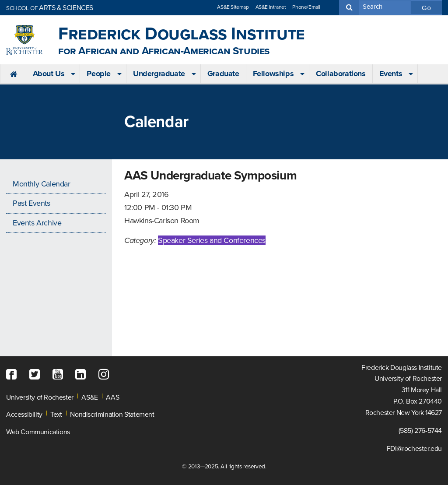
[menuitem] (13, 74)
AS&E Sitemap (233, 7)
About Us (49, 74)
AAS (112, 397)
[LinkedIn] (83, 375)
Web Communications (38, 432)
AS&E (89, 397)
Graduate (223, 74)
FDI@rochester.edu (414, 449)
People (99, 74)
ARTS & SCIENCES (50, 8)
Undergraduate (159, 74)
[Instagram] (106, 375)
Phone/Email (306, 7)
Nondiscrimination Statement (112, 415)
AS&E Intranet (271, 7)
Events (391, 74)
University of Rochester (40, 397)
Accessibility (24, 415)
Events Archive (37, 223)
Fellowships (273, 74)
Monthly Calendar (42, 184)
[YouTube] (60, 375)
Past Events (31, 203)
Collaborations (341, 74)
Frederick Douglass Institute (182, 40)
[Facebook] (14, 375)
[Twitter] (37, 375)
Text (56, 415)
